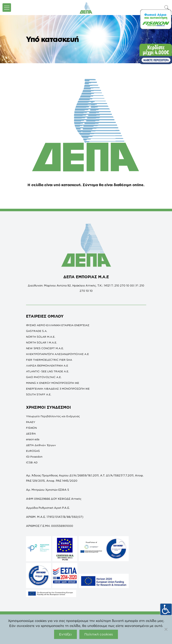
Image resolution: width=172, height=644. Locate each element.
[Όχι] (166, 629)
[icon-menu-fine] (7, 8)
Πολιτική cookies (99, 634)
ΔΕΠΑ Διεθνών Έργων (41, 445)
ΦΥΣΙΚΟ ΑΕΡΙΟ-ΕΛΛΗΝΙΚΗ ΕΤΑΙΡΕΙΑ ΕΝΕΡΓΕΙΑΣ (58, 325)
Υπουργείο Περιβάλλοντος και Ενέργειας (53, 416)
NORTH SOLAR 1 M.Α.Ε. (42, 342)
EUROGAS (33, 451)
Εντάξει (65, 634)
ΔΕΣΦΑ (31, 434)
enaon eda (33, 439)
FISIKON (31, 428)
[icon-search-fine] (167, 7)
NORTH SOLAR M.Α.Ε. (41, 337)
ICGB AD (32, 462)
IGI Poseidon (34, 457)
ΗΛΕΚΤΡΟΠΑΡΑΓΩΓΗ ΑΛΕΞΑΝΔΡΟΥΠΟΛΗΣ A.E (57, 354)
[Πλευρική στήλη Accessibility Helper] (166, 609)
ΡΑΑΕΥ (31, 422)
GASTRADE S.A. (37, 331)
